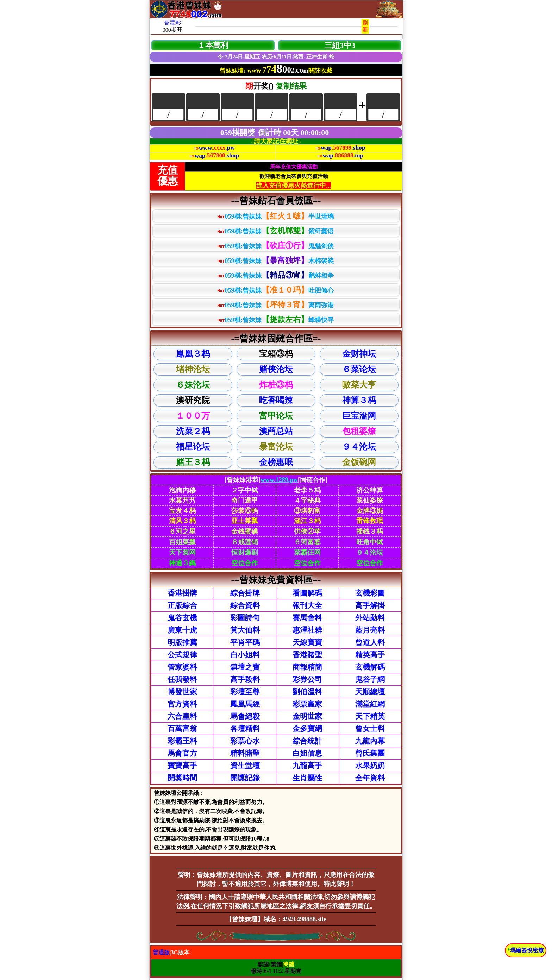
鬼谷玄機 (182, 618)
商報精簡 (307, 667)
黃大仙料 (245, 630)
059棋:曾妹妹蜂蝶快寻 (275, 319)
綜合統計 (307, 741)
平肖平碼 (245, 642)
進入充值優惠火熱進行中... (294, 186)
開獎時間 (182, 778)
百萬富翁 (182, 729)
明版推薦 (182, 642)
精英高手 (370, 655)
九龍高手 (307, 766)
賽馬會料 (307, 618)
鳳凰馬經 (245, 704)
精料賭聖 (245, 753)
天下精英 (370, 716)
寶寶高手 (182, 766)
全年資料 (370, 778)
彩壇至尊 (245, 692)
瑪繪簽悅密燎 (527, 950)
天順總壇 (370, 692)
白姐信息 (307, 753)
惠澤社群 (307, 630)
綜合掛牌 (245, 593)
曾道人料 (370, 642)
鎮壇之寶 (245, 667)
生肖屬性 (307, 778)
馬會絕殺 (245, 716)
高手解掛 (370, 605)
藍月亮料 (370, 630)
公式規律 (182, 655)
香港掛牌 (182, 593)
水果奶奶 (370, 766)
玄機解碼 (370, 667)
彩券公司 (307, 679)
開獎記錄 (245, 778)
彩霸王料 (182, 741)
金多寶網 (307, 729)
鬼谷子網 (370, 679)
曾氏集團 (370, 753)
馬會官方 (182, 753)
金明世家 (307, 716)
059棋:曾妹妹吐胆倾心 (275, 290)
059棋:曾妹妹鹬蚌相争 (275, 275)
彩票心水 (245, 741)
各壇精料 (245, 729)
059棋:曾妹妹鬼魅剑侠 (275, 246)
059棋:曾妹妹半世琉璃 (275, 216)
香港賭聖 (307, 655)
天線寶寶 (307, 642)
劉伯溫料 (307, 692)
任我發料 (182, 679)
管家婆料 (182, 667)
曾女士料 (370, 729)
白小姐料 (245, 655)
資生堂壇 (245, 766)
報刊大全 (307, 605)
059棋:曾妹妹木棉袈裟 (275, 260)
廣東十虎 (182, 630)
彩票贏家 (307, 704)
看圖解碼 (307, 593)
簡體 (289, 964)
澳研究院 (193, 400)
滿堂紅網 (370, 704)
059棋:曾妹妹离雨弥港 (275, 305)
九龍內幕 (370, 741)
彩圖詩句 (245, 618)
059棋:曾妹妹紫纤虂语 (275, 231)
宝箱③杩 (276, 354)
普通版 (161, 952)
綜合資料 (245, 605)
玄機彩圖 (370, 593)
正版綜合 (182, 605)
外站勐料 (370, 618)
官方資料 (182, 704)
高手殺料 (245, 679)
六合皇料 (182, 716)
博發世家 (182, 692)
